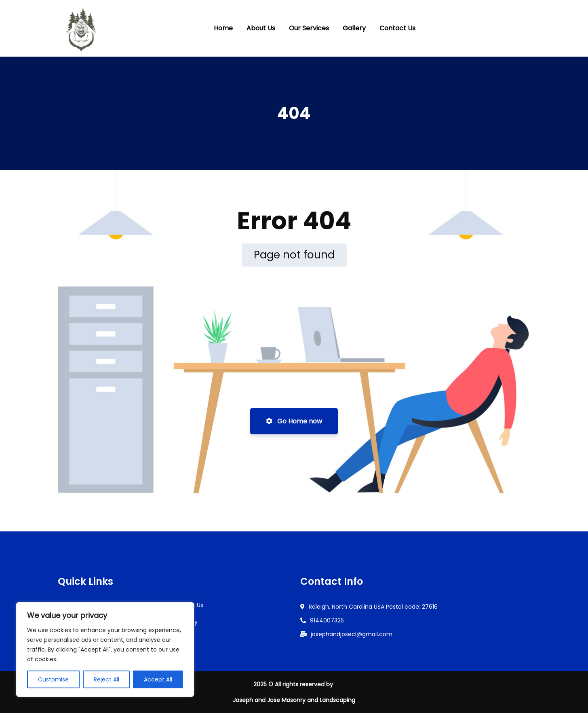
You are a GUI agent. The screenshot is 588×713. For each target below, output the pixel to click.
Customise (53, 679)
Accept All (158, 679)
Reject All (106, 679)
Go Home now (294, 421)
